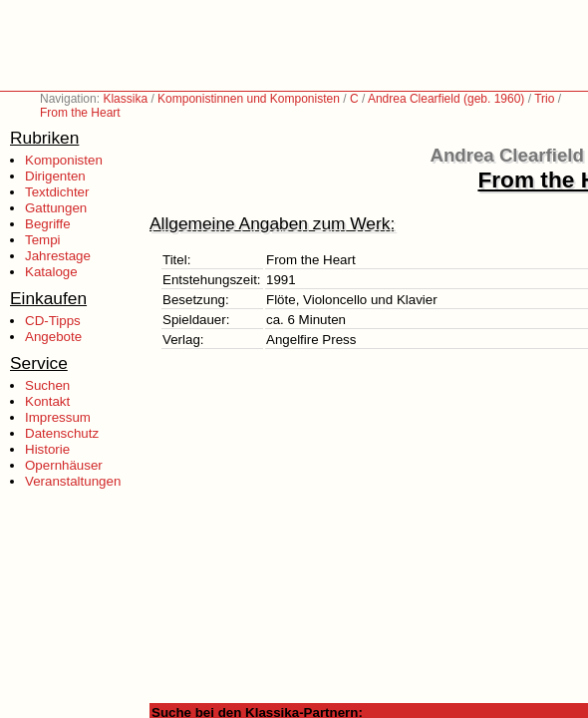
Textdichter (57, 192)
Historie (47, 449)
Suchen (47, 385)
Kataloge (51, 272)
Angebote (53, 337)
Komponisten (64, 160)
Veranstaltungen (73, 481)
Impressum (58, 417)
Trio (544, 99)
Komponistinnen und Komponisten (249, 99)
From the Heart (80, 113)
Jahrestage (58, 256)
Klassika (125, 99)
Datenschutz (62, 433)
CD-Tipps (53, 321)
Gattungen (56, 208)
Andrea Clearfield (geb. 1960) (446, 99)
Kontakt (47, 401)
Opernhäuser (64, 465)
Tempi (43, 240)
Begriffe (48, 224)
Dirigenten (55, 176)
